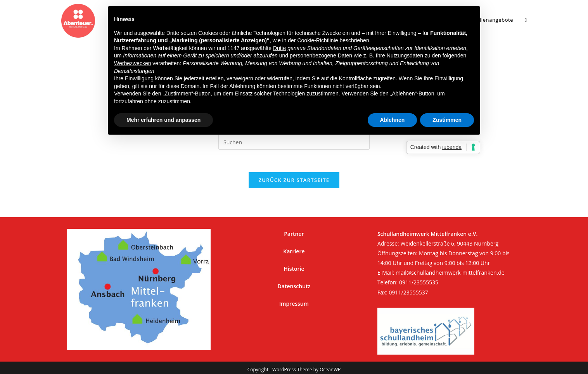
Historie (294, 261)
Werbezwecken (132, 63)
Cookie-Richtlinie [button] (317, 40)
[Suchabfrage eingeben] (294, 142)
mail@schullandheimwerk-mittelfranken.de (450, 265)
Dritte (279, 48)
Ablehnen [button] (393, 120)
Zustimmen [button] (447, 120)
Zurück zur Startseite (294, 181)
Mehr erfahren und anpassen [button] (163, 120)
